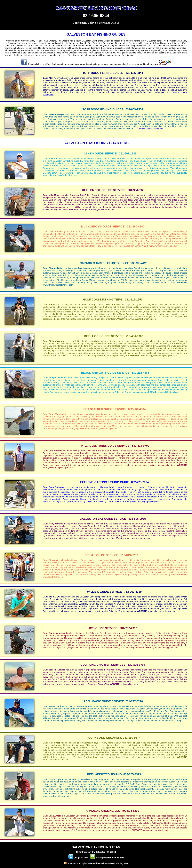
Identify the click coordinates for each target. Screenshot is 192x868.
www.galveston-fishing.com (151, 129)
